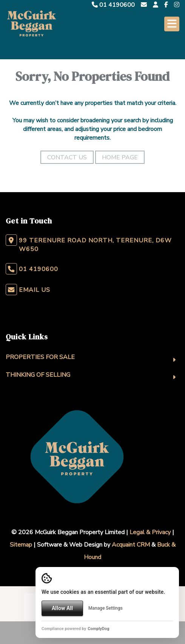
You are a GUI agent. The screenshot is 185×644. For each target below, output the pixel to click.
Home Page (120, 157)
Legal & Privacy (150, 532)
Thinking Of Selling (38, 375)
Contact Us (67, 157)
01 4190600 (113, 5)
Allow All (62, 608)
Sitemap (21, 545)
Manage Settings (106, 608)
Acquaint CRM (131, 545)
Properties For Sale (40, 357)
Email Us (35, 290)
